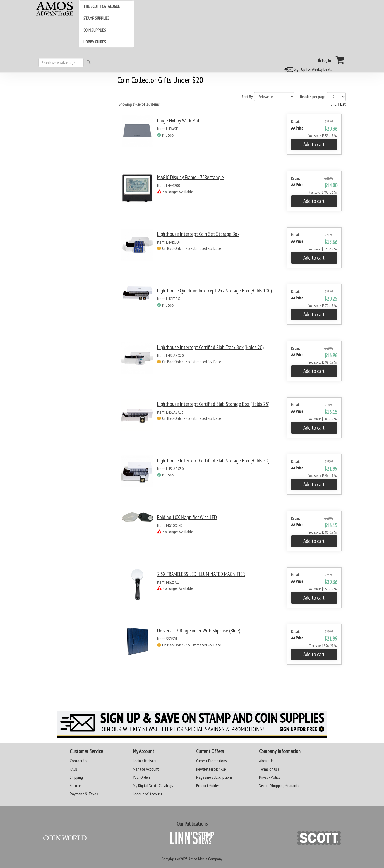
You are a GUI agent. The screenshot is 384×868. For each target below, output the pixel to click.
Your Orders (142, 777)
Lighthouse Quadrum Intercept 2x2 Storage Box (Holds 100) (215, 291)
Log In (324, 60)
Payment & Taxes (84, 794)
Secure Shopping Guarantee (280, 785)
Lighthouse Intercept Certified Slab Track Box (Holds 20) (210, 347)
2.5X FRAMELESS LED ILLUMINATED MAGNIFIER (201, 574)
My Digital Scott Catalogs (153, 785)
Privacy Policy (270, 777)
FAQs (74, 769)
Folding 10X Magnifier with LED (187, 517)
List (343, 104)
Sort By (247, 97)
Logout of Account (148, 794)
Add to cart (314, 144)
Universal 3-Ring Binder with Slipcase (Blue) (199, 631)
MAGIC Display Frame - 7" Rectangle (191, 177)
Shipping (76, 777)
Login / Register (145, 761)
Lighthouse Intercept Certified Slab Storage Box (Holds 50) (213, 461)
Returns (76, 785)
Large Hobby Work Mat (179, 121)
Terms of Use (269, 769)
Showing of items (139, 104)
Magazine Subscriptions (214, 777)
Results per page (313, 97)
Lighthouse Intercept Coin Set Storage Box (198, 234)
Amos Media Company (205, 859)
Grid (334, 104)
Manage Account (146, 769)
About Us (266, 761)
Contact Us (78, 761)
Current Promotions (211, 761)
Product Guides (208, 785)
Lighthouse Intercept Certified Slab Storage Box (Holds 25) (213, 404)
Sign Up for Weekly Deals (307, 69)
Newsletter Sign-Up (211, 769)
